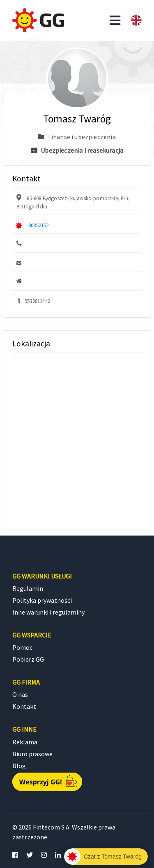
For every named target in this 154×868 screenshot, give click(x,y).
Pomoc (22, 647)
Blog (19, 766)
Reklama (25, 742)
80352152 (38, 225)
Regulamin (28, 588)
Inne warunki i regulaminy (48, 612)
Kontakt (24, 706)
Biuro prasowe (32, 754)
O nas (20, 694)
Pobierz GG (28, 659)
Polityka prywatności (42, 600)
